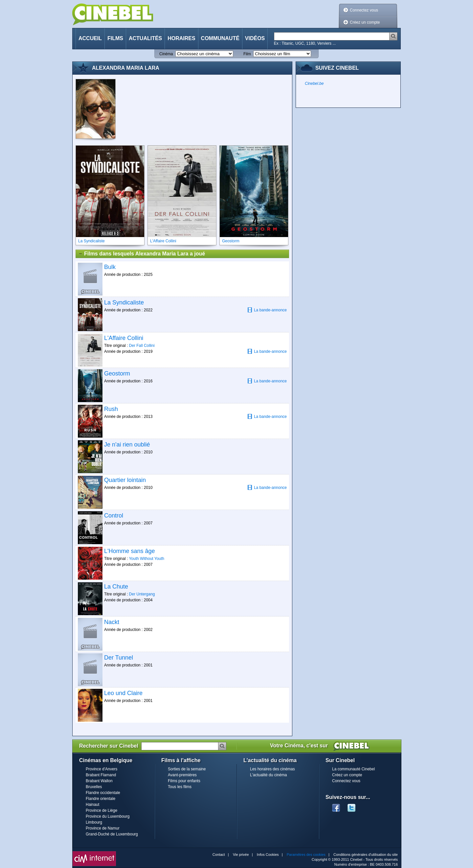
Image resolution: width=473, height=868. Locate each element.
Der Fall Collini (142, 346)
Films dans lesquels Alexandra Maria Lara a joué (142, 254)
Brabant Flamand (101, 775)
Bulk (110, 267)
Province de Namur (103, 828)
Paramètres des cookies (306, 855)
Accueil (90, 38)
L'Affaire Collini (124, 338)
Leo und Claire (123, 693)
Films (115, 38)
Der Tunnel (119, 658)
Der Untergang (142, 594)
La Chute (116, 587)
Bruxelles (94, 787)
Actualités (145, 38)
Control (114, 516)
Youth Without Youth (146, 559)
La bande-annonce (267, 310)
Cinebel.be (314, 84)
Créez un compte (365, 22)
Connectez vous (364, 10)
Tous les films (180, 787)
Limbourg (94, 822)
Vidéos (255, 38)
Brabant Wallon (99, 781)
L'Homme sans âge (130, 551)
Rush (111, 409)
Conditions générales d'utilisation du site (366, 855)
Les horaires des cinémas (272, 769)
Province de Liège (101, 810)
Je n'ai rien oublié (127, 445)
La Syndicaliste (124, 302)
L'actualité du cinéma (268, 775)
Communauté (220, 38)
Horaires (181, 38)
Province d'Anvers (101, 769)
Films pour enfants (184, 781)
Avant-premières (182, 775)
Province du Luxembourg (108, 816)
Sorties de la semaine (187, 769)
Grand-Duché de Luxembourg (112, 834)
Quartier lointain (125, 480)
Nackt (112, 622)
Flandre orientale (101, 799)
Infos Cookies (268, 855)
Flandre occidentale (103, 793)
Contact (219, 855)
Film (247, 54)
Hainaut (92, 805)
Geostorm (117, 374)
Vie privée (241, 855)
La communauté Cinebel (353, 769)
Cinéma (166, 54)
